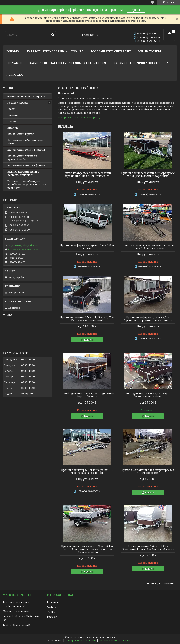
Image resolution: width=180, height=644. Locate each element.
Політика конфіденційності (116, 640)
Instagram (53, 602)
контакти (14, 63)
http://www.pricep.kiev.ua (23, 245)
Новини (13, 115)
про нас (77, 51)
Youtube (52, 607)
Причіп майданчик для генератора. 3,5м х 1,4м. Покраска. (148, 471)
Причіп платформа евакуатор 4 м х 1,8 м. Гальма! (87, 247)
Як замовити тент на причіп (26, 150)
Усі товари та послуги (160, 583)
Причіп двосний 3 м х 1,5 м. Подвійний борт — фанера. (87, 395)
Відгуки (13, 128)
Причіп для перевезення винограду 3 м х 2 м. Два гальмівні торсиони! (148, 174)
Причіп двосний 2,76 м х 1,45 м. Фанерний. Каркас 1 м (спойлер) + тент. (148, 548)
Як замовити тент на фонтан (26, 165)
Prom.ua (110, 637)
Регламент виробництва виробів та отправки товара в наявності (27, 185)
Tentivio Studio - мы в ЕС (17, 625)
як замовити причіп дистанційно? (141, 63)
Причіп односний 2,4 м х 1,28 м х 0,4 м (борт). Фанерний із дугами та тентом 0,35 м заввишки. (87, 549)
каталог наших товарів (45, 51)
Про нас (13, 121)
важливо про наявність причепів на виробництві (68, 63)
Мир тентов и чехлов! (16, 611)
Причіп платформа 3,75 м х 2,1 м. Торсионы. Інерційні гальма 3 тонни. (148, 319)
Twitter (51, 612)
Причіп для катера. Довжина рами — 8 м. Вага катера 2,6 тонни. (87, 471)
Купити (89, 340)
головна (13, 51)
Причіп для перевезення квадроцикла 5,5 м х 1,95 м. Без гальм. (148, 247)
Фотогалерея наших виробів (26, 97)
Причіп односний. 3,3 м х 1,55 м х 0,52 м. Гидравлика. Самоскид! (87, 319)
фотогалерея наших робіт (111, 51)
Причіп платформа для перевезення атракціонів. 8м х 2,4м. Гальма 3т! (87, 174)
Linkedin (52, 617)
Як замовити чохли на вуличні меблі (22, 158)
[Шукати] (53, 35)
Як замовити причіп (21, 134)
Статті (11, 109)
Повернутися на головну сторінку (79, 117)
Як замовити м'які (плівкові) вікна (26, 142)
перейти (136, 10)
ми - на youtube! (150, 51)
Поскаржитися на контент (81, 640)
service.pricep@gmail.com (23, 250)
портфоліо (15, 75)
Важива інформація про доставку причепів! (23, 173)
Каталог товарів (18, 103)
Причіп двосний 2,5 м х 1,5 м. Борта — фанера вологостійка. (148, 395)
